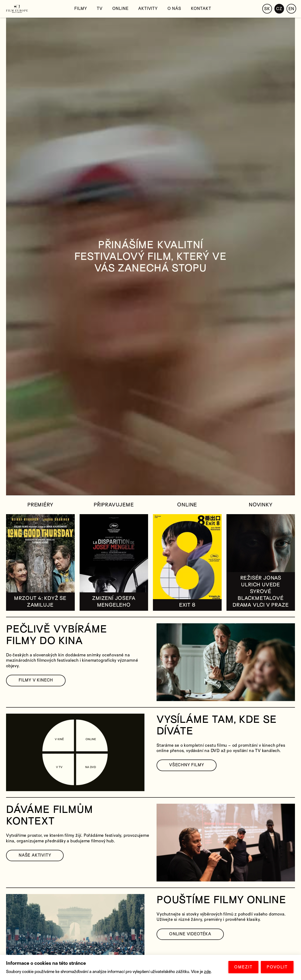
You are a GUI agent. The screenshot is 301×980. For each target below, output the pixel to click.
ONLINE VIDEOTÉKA (190, 934)
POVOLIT (277, 967)
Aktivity (148, 9)
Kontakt (201, 9)
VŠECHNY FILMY (187, 765)
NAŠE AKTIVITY (35, 855)
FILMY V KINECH (36, 680)
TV (100, 9)
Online (120, 9)
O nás (174, 9)
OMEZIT (243, 967)
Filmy (81, 9)
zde (207, 972)
